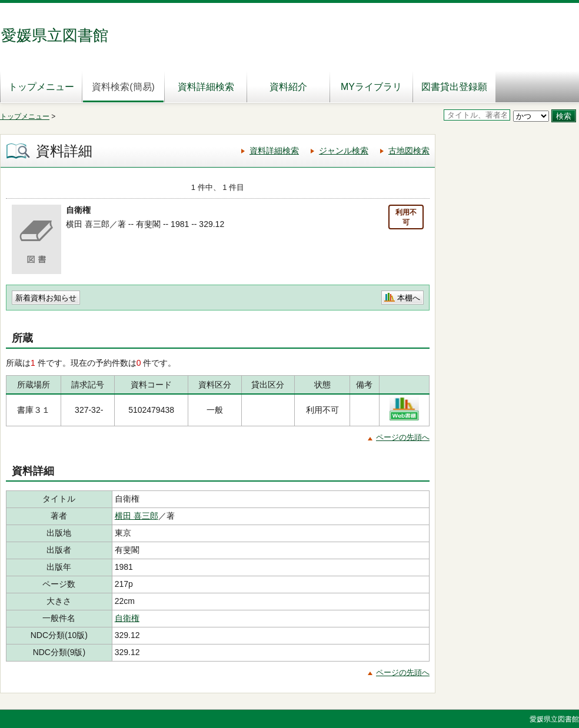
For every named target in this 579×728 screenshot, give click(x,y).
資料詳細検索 (206, 87)
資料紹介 (288, 87)
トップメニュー (41, 87)
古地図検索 (409, 151)
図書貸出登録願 (454, 87)
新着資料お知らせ (46, 298)
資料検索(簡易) (123, 87)
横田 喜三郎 (137, 516)
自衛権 (127, 618)
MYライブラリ (371, 87)
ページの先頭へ (403, 437)
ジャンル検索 (344, 151)
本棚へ (409, 298)
